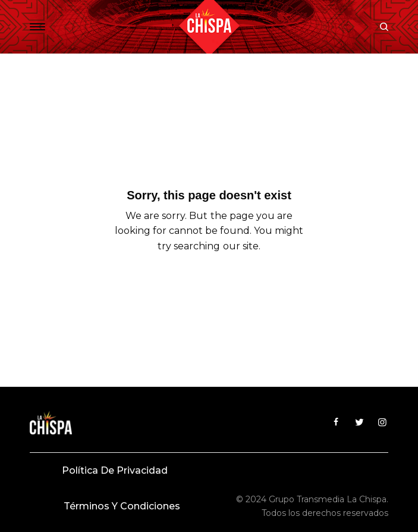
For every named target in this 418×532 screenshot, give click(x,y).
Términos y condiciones (122, 506)
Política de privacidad (115, 470)
